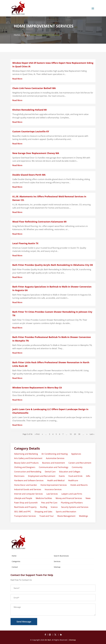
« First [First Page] (37, 434)
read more (17, 79)
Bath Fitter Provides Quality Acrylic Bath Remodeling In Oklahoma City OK (53, 265)
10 (71, 434)
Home (17, 35)
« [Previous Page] (42, 434)
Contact (15, 567)
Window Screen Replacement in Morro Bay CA (37, 388)
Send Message (24, 622)
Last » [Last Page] (92, 434)
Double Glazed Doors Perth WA (29, 175)
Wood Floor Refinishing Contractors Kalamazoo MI (39, 222)
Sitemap (57, 567)
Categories (16, 561)
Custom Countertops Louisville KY (31, 131)
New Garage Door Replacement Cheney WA (36, 153)
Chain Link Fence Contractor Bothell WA (34, 88)
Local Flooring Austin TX (25, 243)
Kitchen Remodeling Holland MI (30, 110)
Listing (25, 35)
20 (75, 434)
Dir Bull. (48, 640)
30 (79, 434)
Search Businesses (61, 556)
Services (57, 561)
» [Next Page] (87, 434)
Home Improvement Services (45, 35)
